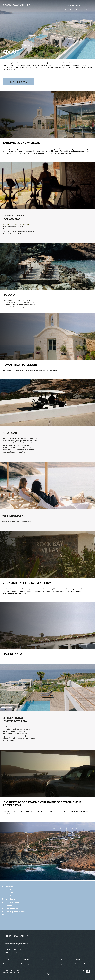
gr (76, 10)
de (70, 10)
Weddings (79, 959)
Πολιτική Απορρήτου (10, 952)
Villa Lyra (6, 964)
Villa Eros (6, 959)
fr (81, 10)
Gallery (59, 964)
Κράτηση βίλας (76, 5)
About (41, 959)
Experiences (61, 959)
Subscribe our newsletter (12, 949)
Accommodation (81, 964)
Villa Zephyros (26, 964)
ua (86, 10)
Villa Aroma (25, 959)
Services (42, 964)
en (65, 10)
